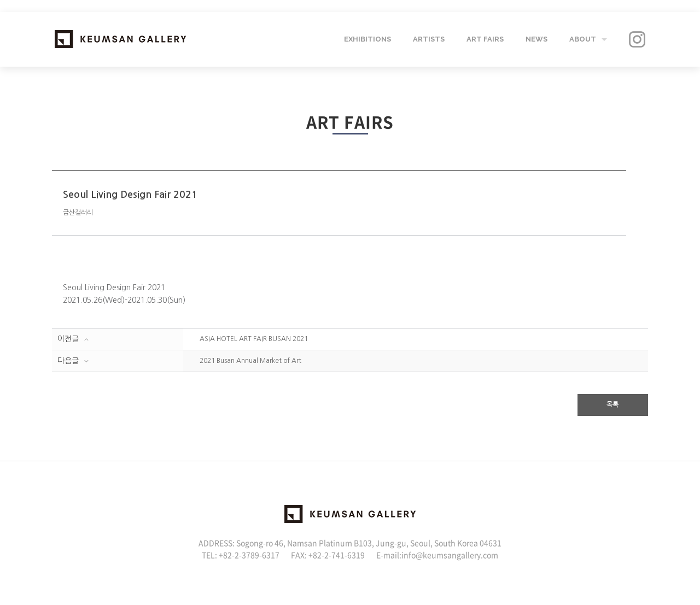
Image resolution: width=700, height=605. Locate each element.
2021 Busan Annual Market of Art (250, 361)
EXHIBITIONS (367, 39)
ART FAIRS (485, 39)
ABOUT (583, 39)
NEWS (536, 39)
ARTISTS (429, 39)
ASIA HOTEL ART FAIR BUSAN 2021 (254, 339)
